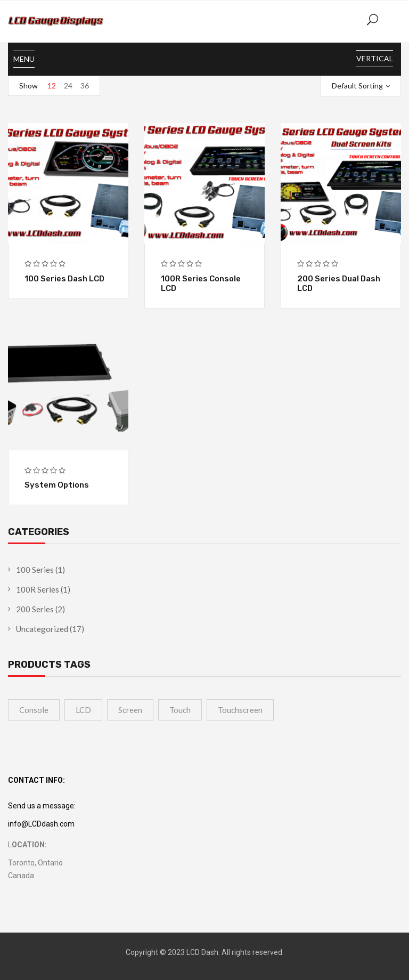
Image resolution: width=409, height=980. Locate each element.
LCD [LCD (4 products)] (83, 710)
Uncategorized (42, 629)
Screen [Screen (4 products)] (130, 710)
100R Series (38, 589)
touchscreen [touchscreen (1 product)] (240, 710)
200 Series (35, 609)
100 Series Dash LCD (64, 279)
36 (85, 86)
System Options (57, 485)
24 (68, 86)
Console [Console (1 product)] (34, 710)
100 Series (35, 570)
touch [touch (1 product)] (180, 710)
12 (52, 86)
